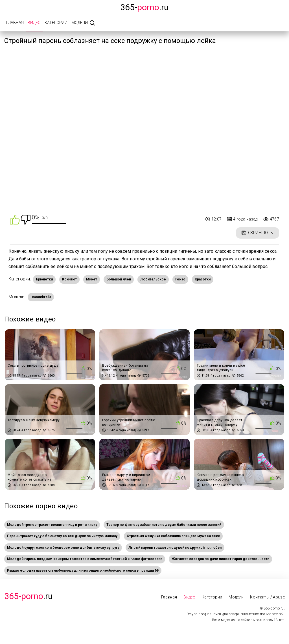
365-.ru (144, 7)
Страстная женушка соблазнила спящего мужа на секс (173, 536)
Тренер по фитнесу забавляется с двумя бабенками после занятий (164, 525)
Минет (92, 279)
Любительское (153, 279)
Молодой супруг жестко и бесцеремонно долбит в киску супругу (63, 548)
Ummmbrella (41, 297)
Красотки (203, 279)
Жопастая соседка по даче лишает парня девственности (220, 559)
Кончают (69, 279)
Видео (34, 23)
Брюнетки (44, 279)
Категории (56, 23)
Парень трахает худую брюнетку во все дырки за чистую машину (62, 536)
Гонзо (180, 279)
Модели (80, 23)
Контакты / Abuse (267, 597)
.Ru (29, 596)
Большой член (119, 279)
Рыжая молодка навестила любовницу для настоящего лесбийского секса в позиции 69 (83, 570)
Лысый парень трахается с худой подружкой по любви (175, 548)
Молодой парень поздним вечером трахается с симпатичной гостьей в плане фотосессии (85, 559)
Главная (15, 23)
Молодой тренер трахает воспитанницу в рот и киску (52, 525)
